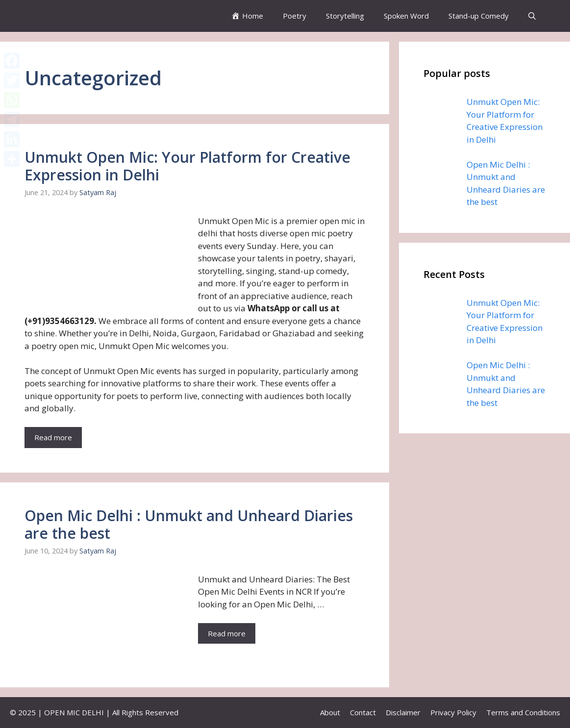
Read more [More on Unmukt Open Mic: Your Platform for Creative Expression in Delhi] (53, 437)
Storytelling (345, 16)
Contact (363, 712)
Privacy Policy (453, 712)
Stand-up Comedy (479, 16)
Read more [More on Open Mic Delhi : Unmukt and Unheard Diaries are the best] (227, 633)
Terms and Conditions (523, 712)
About (330, 712)
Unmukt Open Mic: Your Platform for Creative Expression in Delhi (187, 166)
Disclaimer (403, 712)
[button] (532, 16)
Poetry (295, 16)
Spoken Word (406, 16)
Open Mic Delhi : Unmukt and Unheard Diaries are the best (189, 524)
